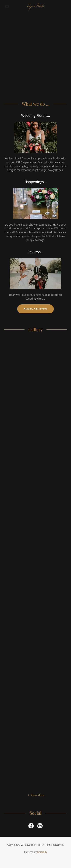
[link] (36, 7)
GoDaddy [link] (42, 852)
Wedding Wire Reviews (35, 309)
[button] (9, 7)
